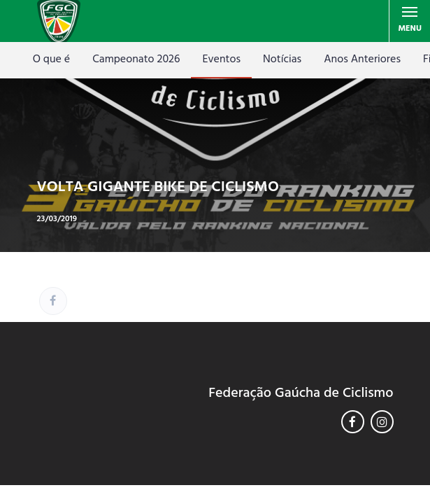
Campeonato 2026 (136, 59)
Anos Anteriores (362, 59)
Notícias (282, 59)
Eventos (221, 59)
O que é (51, 59)
